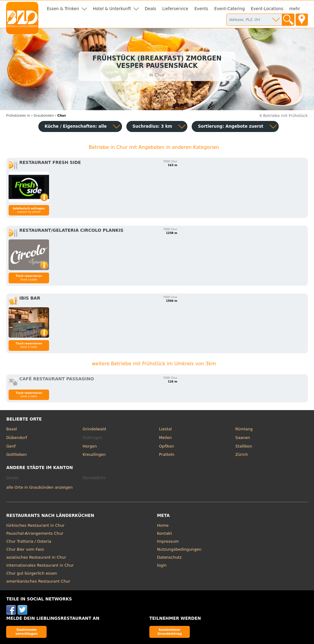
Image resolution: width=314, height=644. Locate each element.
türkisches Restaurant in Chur (35, 525)
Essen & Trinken (63, 9)
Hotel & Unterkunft (112, 9)
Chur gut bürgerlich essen (32, 573)
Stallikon (244, 446)
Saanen (243, 438)
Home (163, 525)
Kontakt (165, 533)
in (18, 116)
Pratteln (167, 454)
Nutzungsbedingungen (179, 549)
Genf (11, 446)
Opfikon (167, 446)
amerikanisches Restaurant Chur (38, 581)
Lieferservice (175, 9)
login (162, 565)
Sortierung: (230, 126)
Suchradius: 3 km (152, 126)
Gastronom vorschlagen (27, 632)
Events (201, 9)
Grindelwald (94, 429)
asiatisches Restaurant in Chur (36, 557)
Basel (11, 429)
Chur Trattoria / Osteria (29, 541)
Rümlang (244, 429)
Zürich (242, 454)
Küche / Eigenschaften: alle (76, 126)
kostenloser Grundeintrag (170, 632)
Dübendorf (17, 438)
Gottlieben (16, 454)
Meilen (166, 438)
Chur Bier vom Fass (25, 549)
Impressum (168, 541)
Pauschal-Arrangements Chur (35, 533)
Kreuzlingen (94, 454)
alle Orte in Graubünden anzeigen (39, 487)
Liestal (166, 429)
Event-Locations (267, 9)
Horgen (90, 446)
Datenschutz (169, 557)
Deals (150, 9)
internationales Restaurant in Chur (40, 565)
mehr (295, 9)
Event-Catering (230, 9)
